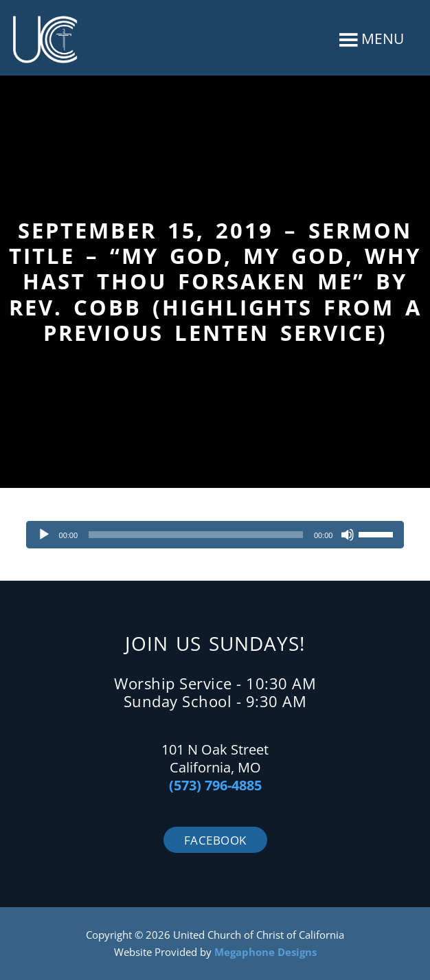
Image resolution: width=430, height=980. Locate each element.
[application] (215, 535)
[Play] (44, 535)
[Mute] (348, 535)
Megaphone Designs (265, 952)
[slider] (196, 535)
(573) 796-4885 (215, 785)
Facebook (215, 840)
